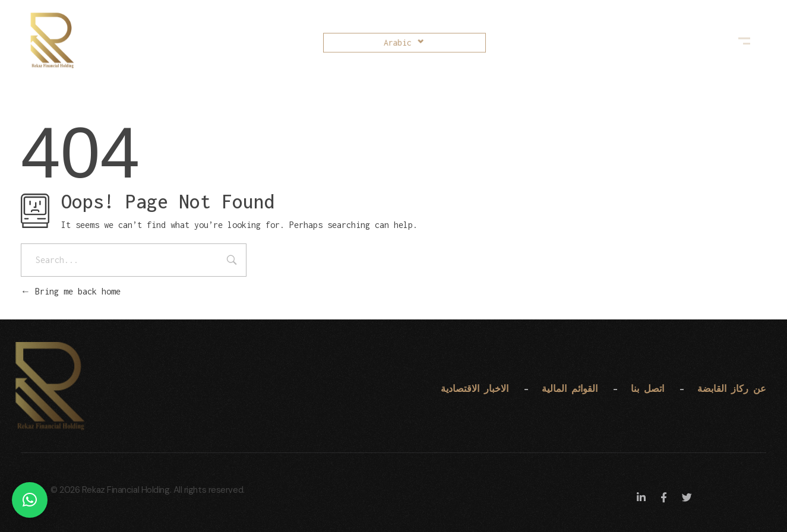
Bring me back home (71, 291)
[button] (30, 500)
